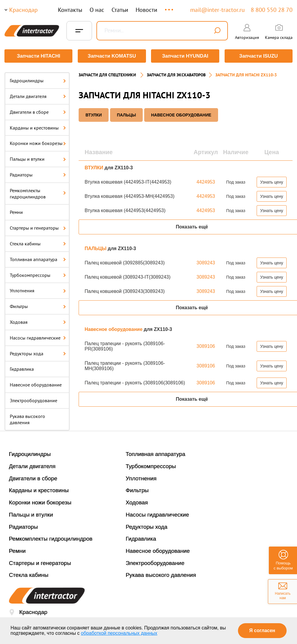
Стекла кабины (38, 243)
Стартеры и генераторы (38, 227)
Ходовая (38, 321)
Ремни (16, 211)
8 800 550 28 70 (272, 10)
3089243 (206, 262)
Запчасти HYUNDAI (185, 56)
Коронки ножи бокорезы (38, 143)
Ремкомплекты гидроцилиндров (38, 193)
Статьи (120, 10)
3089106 (206, 346)
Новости (146, 10)
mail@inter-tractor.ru (217, 10)
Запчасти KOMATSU (112, 56)
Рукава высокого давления (27, 419)
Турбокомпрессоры (38, 274)
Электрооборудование (34, 400)
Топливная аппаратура (38, 259)
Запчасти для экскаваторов (176, 74)
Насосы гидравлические (38, 337)
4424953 (206, 181)
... (170, 7)
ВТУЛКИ (94, 114)
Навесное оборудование (36, 384)
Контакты (70, 10)
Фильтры (38, 306)
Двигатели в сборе (38, 111)
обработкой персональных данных (119, 633)
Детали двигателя (38, 96)
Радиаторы (38, 174)
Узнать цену (272, 181)
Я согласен (262, 630)
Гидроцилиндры (38, 80)
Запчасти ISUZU (259, 56)
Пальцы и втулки (38, 158)
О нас (97, 10)
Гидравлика (22, 368)
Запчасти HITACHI (38, 56)
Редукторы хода (38, 353)
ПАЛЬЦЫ (126, 114)
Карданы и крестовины (38, 127)
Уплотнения (38, 290)
